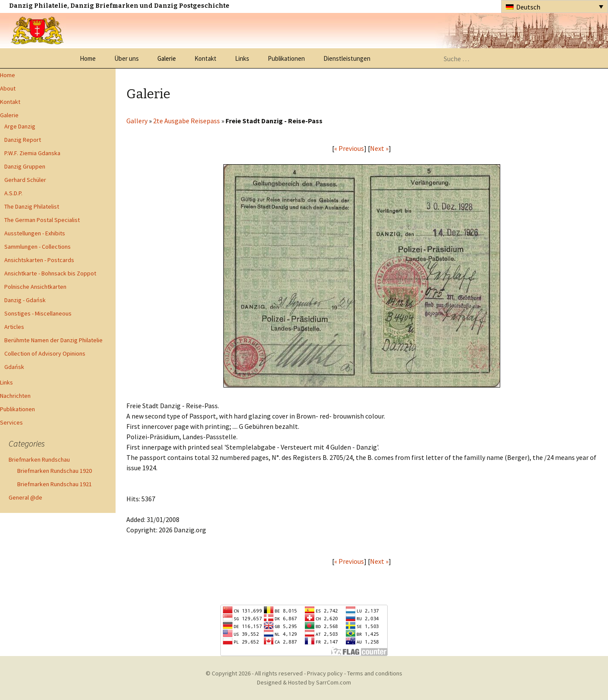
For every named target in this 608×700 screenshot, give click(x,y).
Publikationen (286, 58)
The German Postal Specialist (42, 220)
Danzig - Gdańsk (25, 300)
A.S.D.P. (13, 193)
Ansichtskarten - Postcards (39, 260)
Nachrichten (15, 396)
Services (11, 422)
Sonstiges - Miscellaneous (38, 313)
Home (88, 58)
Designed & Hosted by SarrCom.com (304, 682)
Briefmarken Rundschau (39, 459)
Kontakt (205, 58)
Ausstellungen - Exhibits (35, 233)
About (8, 88)
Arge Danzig (20, 126)
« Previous (349, 148)
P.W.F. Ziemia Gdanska (32, 153)
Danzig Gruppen (25, 166)
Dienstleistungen (347, 58)
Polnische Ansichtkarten (35, 287)
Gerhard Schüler (25, 180)
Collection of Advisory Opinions (45, 353)
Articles (14, 327)
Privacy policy (325, 673)
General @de (25, 497)
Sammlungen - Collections (38, 247)
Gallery (137, 121)
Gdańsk (14, 367)
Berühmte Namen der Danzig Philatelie (53, 340)
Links (242, 58)
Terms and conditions (375, 673)
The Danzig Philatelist (32, 206)
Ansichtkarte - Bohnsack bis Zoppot (50, 273)
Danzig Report (23, 140)
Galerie (167, 58)
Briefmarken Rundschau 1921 (55, 484)
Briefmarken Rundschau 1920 (55, 471)
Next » (379, 148)
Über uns (127, 58)
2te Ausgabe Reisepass (186, 121)
